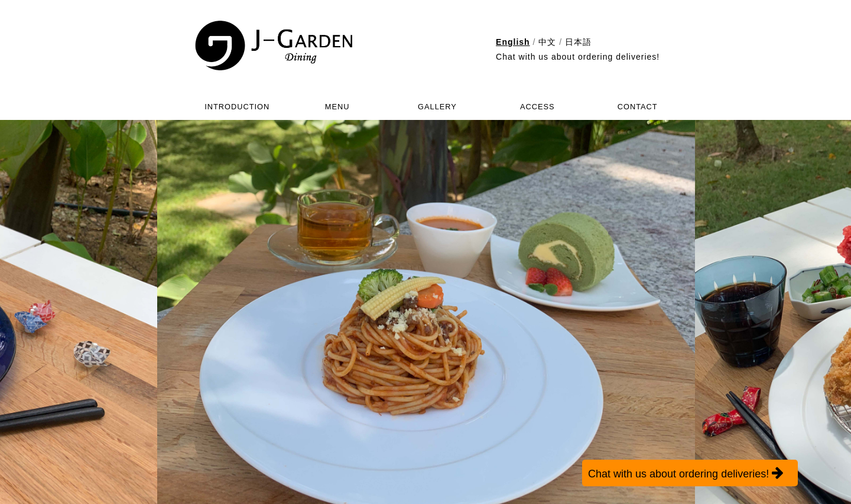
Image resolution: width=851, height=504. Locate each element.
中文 (547, 42)
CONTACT (638, 107)
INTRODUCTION (237, 107)
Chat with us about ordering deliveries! (578, 57)
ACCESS (537, 107)
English (513, 42)
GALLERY (437, 107)
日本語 (578, 42)
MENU (337, 107)
